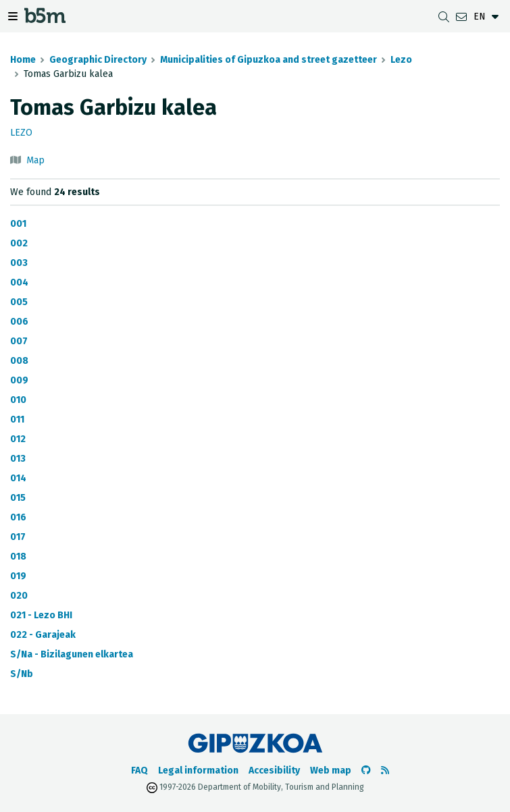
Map (35, 160)
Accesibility (274, 770)
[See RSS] (385, 770)
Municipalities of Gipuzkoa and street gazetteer (269, 60)
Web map (331, 770)
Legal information (198, 770)
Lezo (401, 60)
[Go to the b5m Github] (366, 770)
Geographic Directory (98, 60)
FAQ (139, 770)
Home (23, 60)
